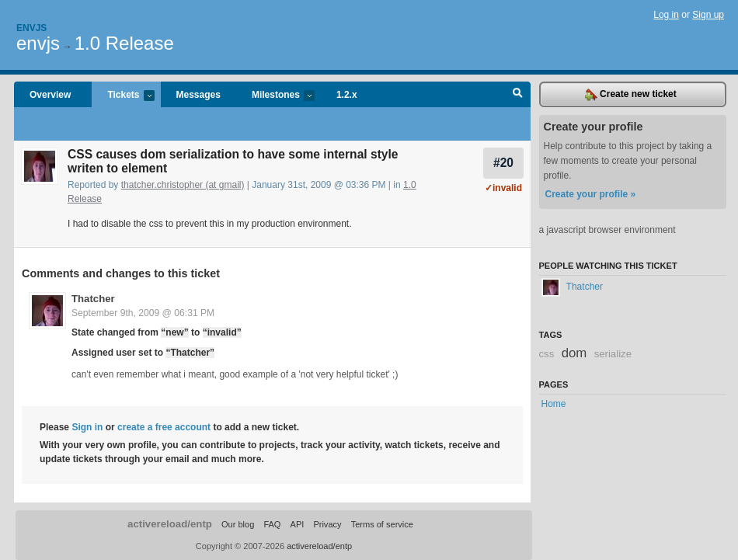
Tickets (123, 96)
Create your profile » (591, 194)
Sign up (708, 15)
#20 (503, 163)
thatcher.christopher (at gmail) (183, 185)
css (547, 354)
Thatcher (93, 299)
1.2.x (347, 95)
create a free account (164, 427)
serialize (613, 354)
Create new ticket (631, 95)
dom (574, 353)
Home (554, 404)
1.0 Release (124, 43)
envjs (38, 43)
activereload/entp (170, 524)
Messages (198, 95)
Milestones (275, 96)
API (298, 524)
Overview (50, 95)
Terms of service (382, 524)
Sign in (87, 427)
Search (518, 95)
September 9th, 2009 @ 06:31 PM (143, 313)
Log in (666, 15)
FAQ (272, 524)
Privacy (327, 524)
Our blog (238, 524)
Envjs (31, 28)
